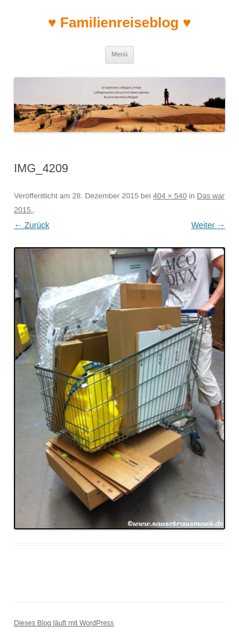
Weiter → (208, 225)
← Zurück (32, 225)
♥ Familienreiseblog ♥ (120, 22)
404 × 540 (170, 196)
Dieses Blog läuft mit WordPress (64, 623)
